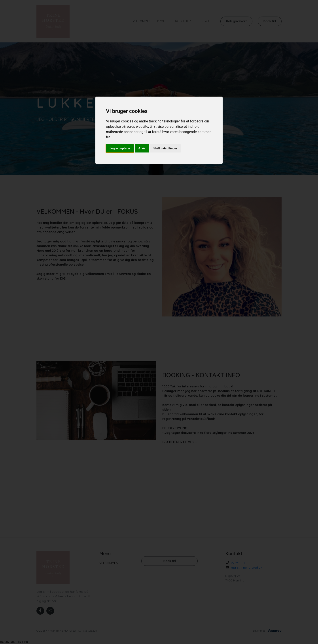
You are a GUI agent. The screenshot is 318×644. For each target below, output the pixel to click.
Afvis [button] (142, 148)
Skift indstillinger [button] (165, 148)
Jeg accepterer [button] (120, 148)
